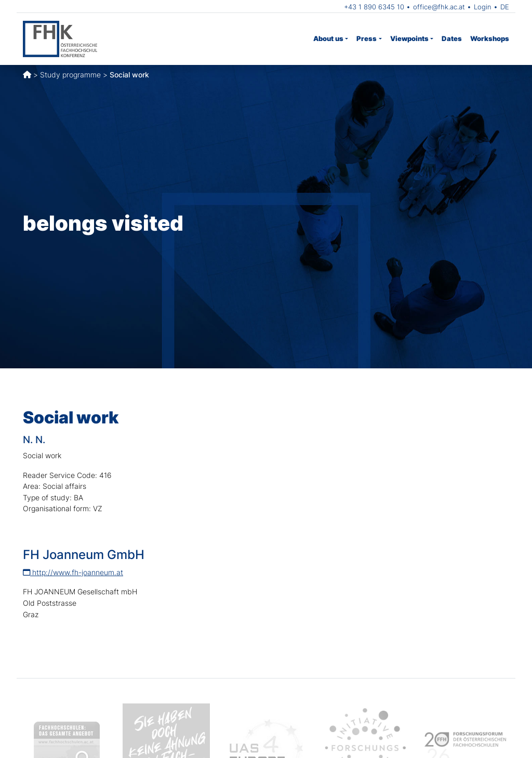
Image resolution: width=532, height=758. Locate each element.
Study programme (70, 75)
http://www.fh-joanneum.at (73, 572)
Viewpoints (409, 38)
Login (483, 7)
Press (367, 38)
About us (328, 38)
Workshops (490, 38)
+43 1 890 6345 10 (374, 7)
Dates (452, 38)
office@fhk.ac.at (439, 7)
